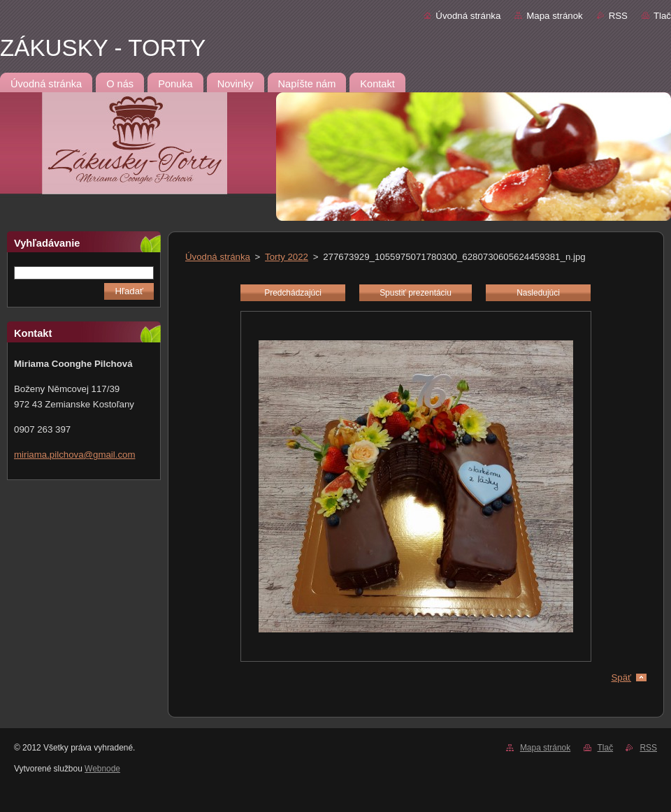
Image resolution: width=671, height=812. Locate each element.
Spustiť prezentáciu (416, 293)
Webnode (102, 769)
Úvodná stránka (468, 16)
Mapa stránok (554, 16)
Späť (621, 677)
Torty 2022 (287, 257)
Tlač (662, 16)
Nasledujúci (538, 293)
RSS (618, 16)
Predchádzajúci (293, 293)
